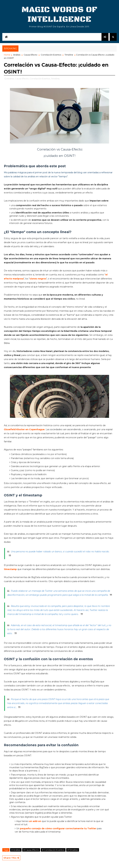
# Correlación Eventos (53, 850)
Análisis (17, 55)
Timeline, (55, 79)
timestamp (11, 569)
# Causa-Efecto (31, 850)
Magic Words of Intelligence (59, 14)
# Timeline (73, 850)
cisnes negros (38, 279)
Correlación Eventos (51, 55)
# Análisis (16, 850)
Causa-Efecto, (22, 79)
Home (7, 55)
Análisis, (11, 79)
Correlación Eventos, (40, 79)
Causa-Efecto (31, 55)
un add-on (35, 821)
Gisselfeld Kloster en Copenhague (24, 429)
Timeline (69, 55)
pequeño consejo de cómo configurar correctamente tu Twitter (58, 828)
